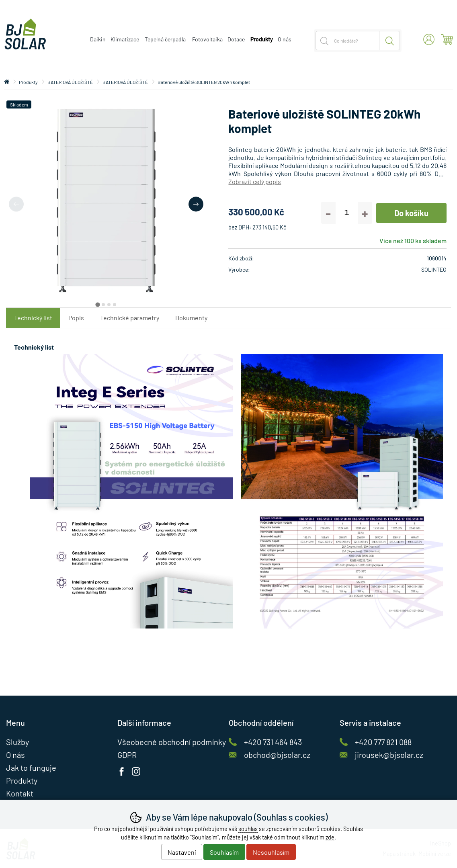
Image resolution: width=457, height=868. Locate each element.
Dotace (236, 39)
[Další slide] (196, 204)
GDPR (127, 755)
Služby (17, 742)
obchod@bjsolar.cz (277, 755)
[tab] (97, 305)
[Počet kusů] (347, 213)
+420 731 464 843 (273, 742)
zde (330, 837)
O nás (285, 39)
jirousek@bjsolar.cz (389, 755)
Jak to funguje (31, 768)
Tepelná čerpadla (165, 39)
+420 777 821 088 (383, 742)
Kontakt (20, 793)
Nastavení (182, 852)
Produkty (28, 82)
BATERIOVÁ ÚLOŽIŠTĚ (70, 82)
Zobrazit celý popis (255, 181)
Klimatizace (125, 39)
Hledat (390, 41)
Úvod (7, 82)
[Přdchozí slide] (16, 204)
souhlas (248, 829)
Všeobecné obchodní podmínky (172, 742)
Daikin (98, 39)
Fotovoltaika (207, 39)
